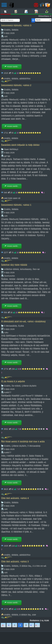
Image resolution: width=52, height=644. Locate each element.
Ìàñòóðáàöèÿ (26, 269)
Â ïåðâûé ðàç (25, 566)
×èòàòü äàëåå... (12, 67)
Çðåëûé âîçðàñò (29, 386)
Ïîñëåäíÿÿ (37, 625)
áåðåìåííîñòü (25, 79)
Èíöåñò (7, 30)
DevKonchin (9, 276)
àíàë (34, 615)
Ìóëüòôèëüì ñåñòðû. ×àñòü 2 (16, 85)
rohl (6, 36)
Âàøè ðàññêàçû (11, 149)
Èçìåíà (21, 326)
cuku (6, 332)
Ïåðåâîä (15, 30)
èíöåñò (7, 79)
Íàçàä (9, 625)
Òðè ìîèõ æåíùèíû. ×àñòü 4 (15, 498)
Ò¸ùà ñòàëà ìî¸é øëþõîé (13, 381)
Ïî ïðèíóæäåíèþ (10, 326)
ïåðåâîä (15, 79)
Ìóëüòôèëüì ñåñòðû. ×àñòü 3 (16, 25)
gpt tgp (7, 156)
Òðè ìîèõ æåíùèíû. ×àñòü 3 (15, 562)
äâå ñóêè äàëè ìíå (12, 198)
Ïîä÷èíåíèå (16, 386)
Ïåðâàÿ (3, 625)
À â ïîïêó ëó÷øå (39, 566)
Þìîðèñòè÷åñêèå (11, 269)
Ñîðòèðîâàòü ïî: (45, 16)
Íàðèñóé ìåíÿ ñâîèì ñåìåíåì (14, 265)
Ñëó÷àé (36, 269)
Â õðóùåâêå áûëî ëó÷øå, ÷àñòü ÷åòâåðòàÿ (24, 322)
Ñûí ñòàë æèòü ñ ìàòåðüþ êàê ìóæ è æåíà (23, 442)
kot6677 (8, 392)
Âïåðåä (32, 625)
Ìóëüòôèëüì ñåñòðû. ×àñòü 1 (16, 205)
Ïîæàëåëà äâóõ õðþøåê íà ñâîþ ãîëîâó (20, 145)
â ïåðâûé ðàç (25, 615)
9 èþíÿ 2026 (9, 33)
